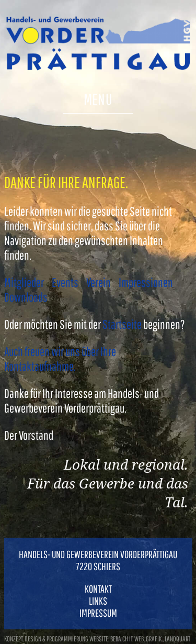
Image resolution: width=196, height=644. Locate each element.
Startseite (122, 324)
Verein (99, 282)
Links (98, 601)
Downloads (26, 297)
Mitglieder (24, 282)
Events (65, 282)
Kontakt (98, 589)
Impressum (98, 613)
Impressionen (146, 282)
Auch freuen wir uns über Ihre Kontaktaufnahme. (60, 359)
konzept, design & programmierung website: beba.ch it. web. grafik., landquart (97, 639)
